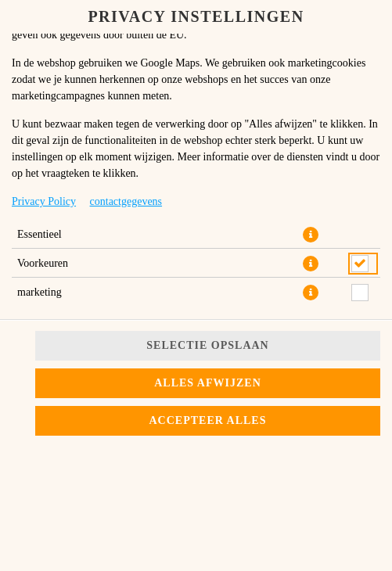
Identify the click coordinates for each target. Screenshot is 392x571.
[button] (311, 235)
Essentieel (40, 234)
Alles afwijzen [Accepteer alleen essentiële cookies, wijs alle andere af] (208, 383)
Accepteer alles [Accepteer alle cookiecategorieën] (208, 420)
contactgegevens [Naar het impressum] (126, 201)
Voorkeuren (43, 263)
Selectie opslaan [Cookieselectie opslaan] (207, 345)
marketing (40, 292)
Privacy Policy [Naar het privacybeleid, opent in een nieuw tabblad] (44, 201)
